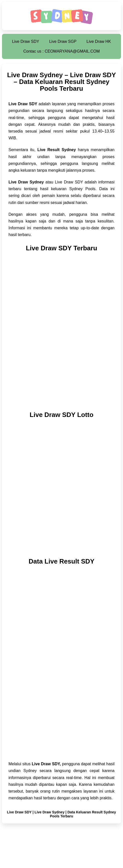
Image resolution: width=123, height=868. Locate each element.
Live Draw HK (99, 41)
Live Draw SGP (63, 41)
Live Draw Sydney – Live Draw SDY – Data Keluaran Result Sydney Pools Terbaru (62, 82)
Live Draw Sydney (49, 812)
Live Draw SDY (25, 41)
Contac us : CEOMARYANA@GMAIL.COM (61, 51)
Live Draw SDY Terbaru (61, 248)
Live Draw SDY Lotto (61, 415)
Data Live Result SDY (62, 561)
